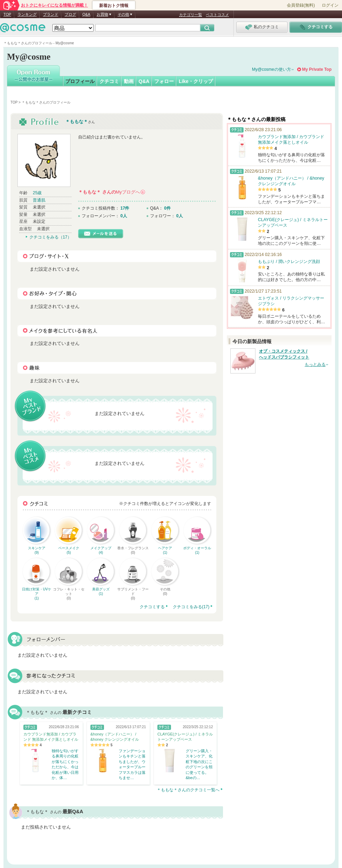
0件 (167, 208)
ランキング (27, 14)
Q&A (86, 14)
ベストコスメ (217, 15)
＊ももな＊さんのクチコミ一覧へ (188, 790)
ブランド (51, 14)
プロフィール (80, 81)
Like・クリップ (196, 81)
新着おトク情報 (114, 6)
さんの (112, 192)
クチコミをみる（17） (50, 237)
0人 (124, 216)
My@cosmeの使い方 (272, 69)
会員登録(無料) (301, 5)
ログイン (330, 5)
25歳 (37, 193)
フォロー (164, 81)
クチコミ (109, 81)
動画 (129, 81)
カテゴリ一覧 (191, 15)
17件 (125, 208)
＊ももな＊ (77, 122)
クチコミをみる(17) (191, 607)
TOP (7, 14)
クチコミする (152, 607)
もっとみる (315, 364)
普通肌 (39, 200)
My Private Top (317, 69)
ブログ (70, 14)
